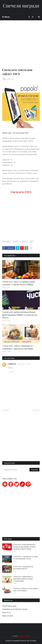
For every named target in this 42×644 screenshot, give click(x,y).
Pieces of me (6, 612)
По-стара (36, 410)
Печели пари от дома (9, 606)
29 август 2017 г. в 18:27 (24, 364)
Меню (7, 17)
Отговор (11, 372)
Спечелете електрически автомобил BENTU (23, 568)
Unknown (12, 364)
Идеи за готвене (8, 616)
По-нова (6, 410)
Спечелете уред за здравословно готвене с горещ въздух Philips (19, 283)
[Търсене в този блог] (16, 470)
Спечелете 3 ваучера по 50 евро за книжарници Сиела (26, 557)
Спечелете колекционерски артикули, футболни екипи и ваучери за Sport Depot (24, 547)
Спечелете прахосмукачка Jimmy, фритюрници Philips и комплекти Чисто (20, 315)
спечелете (7, 242)
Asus (31, 242)
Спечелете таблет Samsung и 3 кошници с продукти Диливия (18, 347)
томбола (24, 242)
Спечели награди (21, 6)
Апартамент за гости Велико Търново (15, 609)
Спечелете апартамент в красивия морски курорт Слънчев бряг (23, 579)
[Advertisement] (21, 47)
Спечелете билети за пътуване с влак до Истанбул (26, 589)
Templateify (16, 641)
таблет (15, 242)
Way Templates (32, 641)
